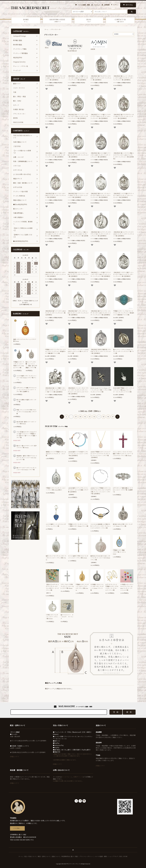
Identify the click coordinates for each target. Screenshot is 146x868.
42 (90, 417)
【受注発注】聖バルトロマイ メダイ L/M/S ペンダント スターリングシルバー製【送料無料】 (55, 274)
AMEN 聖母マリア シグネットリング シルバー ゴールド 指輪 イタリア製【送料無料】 (78, 490)
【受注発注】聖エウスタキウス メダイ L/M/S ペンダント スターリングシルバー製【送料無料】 (124, 116)
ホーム (46, 29)
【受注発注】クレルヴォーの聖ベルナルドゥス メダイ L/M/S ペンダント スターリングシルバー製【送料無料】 (78, 235)
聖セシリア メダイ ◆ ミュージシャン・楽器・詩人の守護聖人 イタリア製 (31, 365)
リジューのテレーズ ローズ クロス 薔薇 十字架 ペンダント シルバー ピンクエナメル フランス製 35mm (123, 454)
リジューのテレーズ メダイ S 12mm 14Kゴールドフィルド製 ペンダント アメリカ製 (78, 351)
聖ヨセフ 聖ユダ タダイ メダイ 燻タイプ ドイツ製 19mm (27, 447)
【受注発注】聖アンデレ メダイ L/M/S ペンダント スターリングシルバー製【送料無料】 (78, 313)
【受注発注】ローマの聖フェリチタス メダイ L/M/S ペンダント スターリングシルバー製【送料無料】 (101, 116)
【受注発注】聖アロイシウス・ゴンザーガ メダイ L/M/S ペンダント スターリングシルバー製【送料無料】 (101, 313)
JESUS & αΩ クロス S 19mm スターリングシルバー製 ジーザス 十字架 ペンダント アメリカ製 (101, 390)
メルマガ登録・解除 (84, 5)
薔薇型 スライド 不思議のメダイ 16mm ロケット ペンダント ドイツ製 (56, 454)
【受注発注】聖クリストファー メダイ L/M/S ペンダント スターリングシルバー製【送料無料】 (78, 195)
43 (94, 417)
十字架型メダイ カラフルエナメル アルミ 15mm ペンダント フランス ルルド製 (127, 587)
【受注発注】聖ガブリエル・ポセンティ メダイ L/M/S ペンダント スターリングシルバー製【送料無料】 (55, 116)
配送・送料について (44, 856)
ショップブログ (113, 856)
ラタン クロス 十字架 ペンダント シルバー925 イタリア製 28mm (67, 586)
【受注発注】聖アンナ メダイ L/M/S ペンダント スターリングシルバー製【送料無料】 (55, 313)
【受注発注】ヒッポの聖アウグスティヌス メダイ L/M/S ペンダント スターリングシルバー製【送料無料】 (101, 274)
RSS (121, 856)
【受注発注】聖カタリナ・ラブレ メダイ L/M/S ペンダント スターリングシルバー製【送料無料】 (55, 234)
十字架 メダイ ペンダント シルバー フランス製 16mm (52, 617)
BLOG (89, 20)
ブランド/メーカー (56, 29)
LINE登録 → (17, 828)
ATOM (125, 856)
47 (113, 417)
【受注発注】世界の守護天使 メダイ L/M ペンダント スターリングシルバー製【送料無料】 (101, 351)
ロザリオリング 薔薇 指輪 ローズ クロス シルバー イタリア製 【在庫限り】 (123, 490)
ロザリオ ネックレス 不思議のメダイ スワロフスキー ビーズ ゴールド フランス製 (112, 587)
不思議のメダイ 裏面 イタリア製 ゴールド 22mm (119, 552)
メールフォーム (67, 777)
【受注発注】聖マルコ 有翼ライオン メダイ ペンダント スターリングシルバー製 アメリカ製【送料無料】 (55, 390)
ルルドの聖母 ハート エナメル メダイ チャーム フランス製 (56, 525)
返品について (56, 856)
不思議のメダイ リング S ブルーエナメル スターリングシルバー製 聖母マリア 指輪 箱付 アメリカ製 (55, 351)
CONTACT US (120, 20)
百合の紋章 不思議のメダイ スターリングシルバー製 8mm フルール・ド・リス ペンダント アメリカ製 (124, 390)
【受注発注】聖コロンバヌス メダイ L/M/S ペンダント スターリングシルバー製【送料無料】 (55, 195)
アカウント (97, 5)
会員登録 (107, 5)
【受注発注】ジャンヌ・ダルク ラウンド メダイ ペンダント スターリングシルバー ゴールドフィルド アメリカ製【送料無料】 (78, 391)
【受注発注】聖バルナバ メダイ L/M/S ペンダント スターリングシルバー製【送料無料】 (78, 274)
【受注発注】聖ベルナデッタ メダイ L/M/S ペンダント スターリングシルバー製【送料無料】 (124, 234)
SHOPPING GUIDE (57, 20)
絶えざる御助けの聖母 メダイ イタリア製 (26, 401)
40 (80, 417)
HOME (26, 20)
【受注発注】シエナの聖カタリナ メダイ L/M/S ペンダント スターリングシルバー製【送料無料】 (124, 195)
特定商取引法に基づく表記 (70, 856)
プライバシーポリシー (86, 856)
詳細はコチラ (14, 757)
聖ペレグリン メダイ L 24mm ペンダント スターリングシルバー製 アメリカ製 (124, 351)
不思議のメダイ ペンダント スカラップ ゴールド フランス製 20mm (82, 587)
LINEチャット (78, 777)
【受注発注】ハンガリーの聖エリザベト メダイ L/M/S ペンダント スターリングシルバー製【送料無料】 (55, 155)
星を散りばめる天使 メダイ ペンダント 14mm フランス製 (123, 525)
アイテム (128, 5)
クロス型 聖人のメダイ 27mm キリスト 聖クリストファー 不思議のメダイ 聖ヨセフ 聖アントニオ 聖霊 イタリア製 (27, 435)
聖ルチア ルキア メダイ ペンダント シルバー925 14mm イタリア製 (26, 469)
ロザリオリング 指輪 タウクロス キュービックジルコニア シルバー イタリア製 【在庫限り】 (26, 390)
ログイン (116, 5)
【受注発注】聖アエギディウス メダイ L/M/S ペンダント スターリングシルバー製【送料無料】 (55, 78)
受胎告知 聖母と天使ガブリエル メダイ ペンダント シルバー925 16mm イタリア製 (27, 458)
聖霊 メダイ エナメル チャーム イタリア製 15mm (25, 340)
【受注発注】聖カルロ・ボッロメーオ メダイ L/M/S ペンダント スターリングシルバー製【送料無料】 (101, 195)
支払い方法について (30, 856)
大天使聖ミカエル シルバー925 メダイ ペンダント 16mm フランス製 (97, 587)
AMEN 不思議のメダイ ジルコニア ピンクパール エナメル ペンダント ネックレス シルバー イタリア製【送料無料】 (100, 455)
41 (85, 417)
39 (76, 417)
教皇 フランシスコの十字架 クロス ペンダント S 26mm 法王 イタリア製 (27, 412)
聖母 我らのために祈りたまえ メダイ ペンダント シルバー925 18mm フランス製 (100, 558)
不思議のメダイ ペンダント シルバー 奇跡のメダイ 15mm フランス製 (78, 525)
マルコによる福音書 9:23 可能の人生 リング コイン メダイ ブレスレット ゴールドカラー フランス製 (101, 526)
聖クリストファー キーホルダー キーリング (67, 617)
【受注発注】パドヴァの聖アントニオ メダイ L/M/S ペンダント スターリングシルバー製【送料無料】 (123, 274)
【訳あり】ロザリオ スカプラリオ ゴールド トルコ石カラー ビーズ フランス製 (52, 587)
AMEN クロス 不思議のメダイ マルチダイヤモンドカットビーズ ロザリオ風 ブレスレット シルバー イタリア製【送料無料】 (101, 491)
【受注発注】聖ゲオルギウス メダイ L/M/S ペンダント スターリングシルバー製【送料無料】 (101, 78)
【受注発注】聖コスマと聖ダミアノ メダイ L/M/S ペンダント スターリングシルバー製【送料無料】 (101, 155)
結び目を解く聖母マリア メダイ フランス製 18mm (26, 423)
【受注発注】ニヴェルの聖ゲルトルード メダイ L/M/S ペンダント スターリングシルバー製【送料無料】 (78, 78)
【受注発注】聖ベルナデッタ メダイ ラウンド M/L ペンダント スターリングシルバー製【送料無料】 (101, 234)
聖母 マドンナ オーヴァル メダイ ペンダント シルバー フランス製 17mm (56, 558)
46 (108, 417)
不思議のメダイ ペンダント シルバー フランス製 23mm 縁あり (56, 489)
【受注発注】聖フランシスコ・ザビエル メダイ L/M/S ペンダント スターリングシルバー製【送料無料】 (78, 116)
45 (104, 417)
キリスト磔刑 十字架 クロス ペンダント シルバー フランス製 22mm (78, 557)
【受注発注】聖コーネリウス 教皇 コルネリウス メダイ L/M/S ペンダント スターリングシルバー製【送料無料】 (124, 156)
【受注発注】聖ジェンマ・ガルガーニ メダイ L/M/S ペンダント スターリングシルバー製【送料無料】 (123, 78)
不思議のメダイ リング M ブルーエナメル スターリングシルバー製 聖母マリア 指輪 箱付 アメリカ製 (124, 313)
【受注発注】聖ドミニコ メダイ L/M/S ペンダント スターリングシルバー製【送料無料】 (78, 155)
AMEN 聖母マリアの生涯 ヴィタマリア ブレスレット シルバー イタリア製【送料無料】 (78, 454)
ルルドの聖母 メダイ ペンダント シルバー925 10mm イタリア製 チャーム (26, 378)
